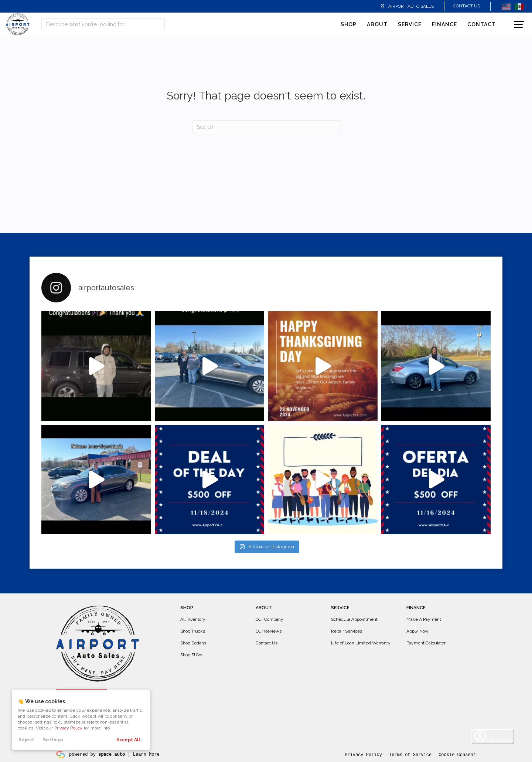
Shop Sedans (193, 643)
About (377, 24)
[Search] (266, 127)
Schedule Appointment (354, 619)
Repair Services (347, 631)
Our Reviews (269, 631)
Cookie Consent (457, 754)
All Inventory (193, 619)
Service (410, 24)
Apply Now (417, 631)
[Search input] (103, 24)
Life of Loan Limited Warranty (361, 643)
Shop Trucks (193, 631)
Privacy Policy (69, 728)
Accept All (128, 740)
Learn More (146, 754)
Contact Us (466, 6)
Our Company (270, 619)
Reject (26, 740)
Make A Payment (424, 619)
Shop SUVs (191, 655)
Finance (444, 24)
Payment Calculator (426, 643)
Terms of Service (410, 754)
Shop (349, 24)
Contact (482, 24)
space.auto (112, 754)
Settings (53, 740)
